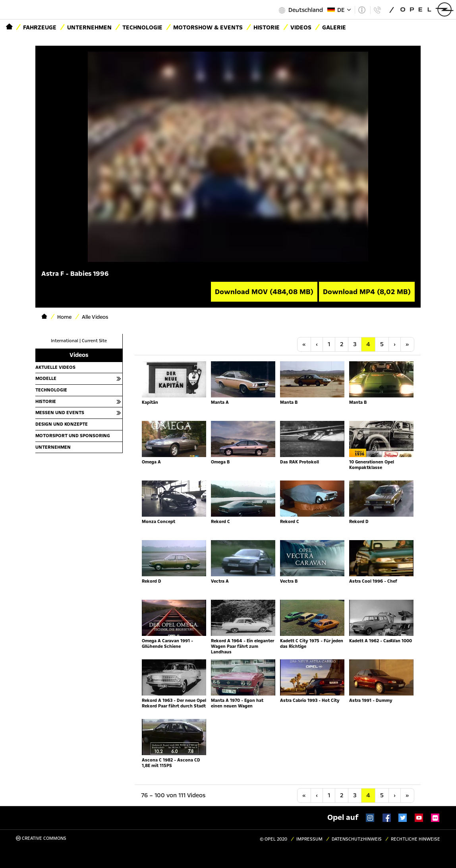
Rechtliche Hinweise (415, 839)
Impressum (309, 839)
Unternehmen (89, 27)
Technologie (142, 27)
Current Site (94, 341)
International (65, 341)
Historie (267, 27)
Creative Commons (41, 838)
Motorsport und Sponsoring (73, 436)
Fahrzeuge (40, 27)
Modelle (46, 378)
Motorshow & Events (208, 27)
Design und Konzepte (62, 424)
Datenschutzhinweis (357, 839)
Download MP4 (367, 292)
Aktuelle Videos (55, 367)
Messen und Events (60, 413)
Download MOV (264, 292)
